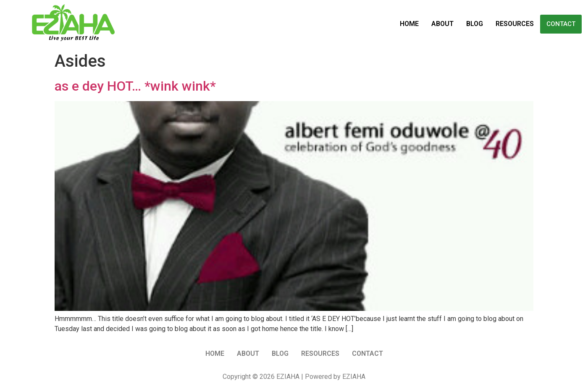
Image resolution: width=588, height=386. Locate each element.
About (442, 24)
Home (409, 24)
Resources (515, 24)
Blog (475, 24)
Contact (561, 24)
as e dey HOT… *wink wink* (135, 86)
